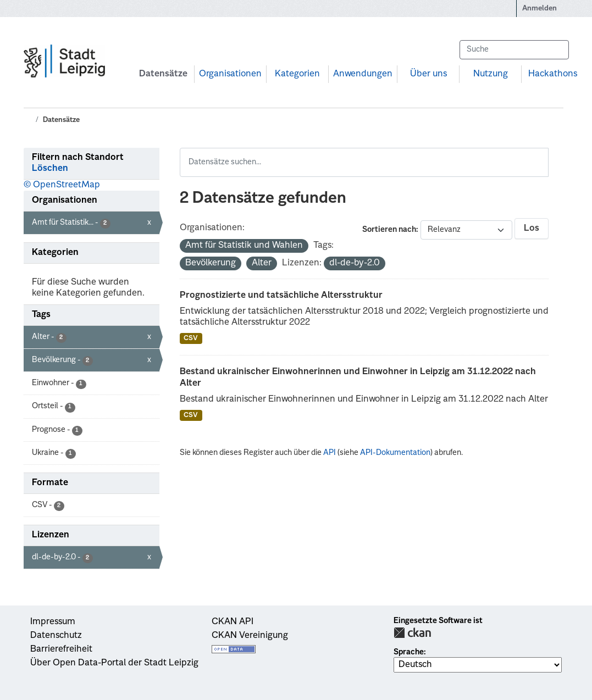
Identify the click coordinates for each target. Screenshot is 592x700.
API (330, 453)
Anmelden (540, 9)
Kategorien (297, 74)
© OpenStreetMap (62, 185)
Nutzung (491, 74)
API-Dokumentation (395, 453)
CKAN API (233, 622)
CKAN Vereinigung (250, 636)
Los (532, 229)
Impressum (53, 622)
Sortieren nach (389, 230)
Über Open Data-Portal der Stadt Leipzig (114, 663)
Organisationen (230, 74)
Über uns (428, 74)
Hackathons (553, 74)
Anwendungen (363, 74)
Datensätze (163, 74)
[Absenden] (555, 50)
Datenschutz (56, 636)
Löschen (50, 169)
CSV (191, 338)
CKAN (412, 633)
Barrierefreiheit (61, 649)
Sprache (409, 652)
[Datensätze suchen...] (514, 50)
